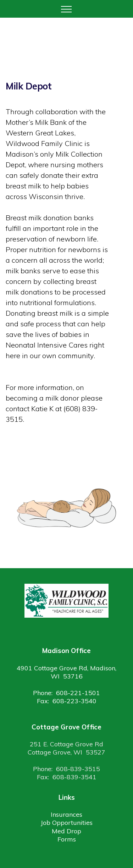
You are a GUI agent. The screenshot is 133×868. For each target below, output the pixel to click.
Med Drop (66, 831)
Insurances (66, 814)
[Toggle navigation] (66, 9)
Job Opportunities (67, 823)
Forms (67, 839)
